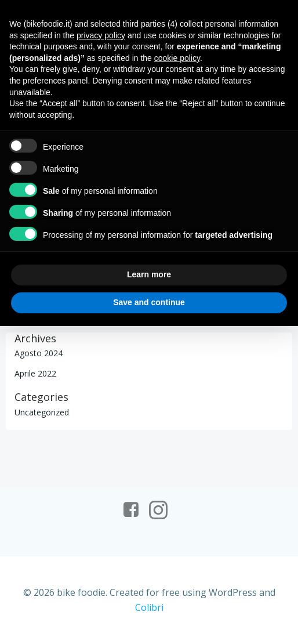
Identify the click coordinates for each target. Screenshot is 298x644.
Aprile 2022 (35, 373)
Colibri (149, 607)
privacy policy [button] (101, 35)
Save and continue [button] (149, 302)
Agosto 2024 (39, 353)
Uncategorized (42, 412)
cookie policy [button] (177, 58)
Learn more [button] (149, 274)
